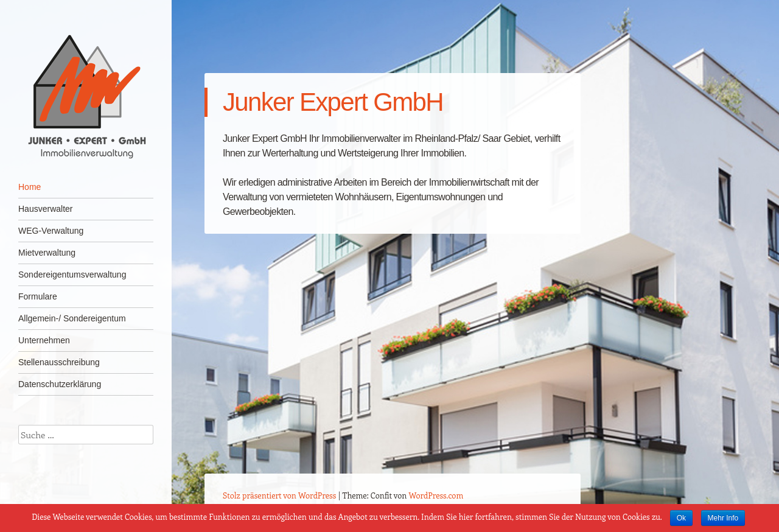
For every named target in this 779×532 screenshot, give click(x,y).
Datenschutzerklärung (60, 384)
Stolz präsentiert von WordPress (279, 495)
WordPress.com (436, 495)
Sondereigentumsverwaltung (72, 275)
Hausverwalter (45, 209)
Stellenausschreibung (59, 362)
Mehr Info (723, 518)
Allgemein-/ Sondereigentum (72, 318)
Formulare (38, 296)
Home (30, 187)
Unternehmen (44, 340)
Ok (681, 518)
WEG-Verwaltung (51, 231)
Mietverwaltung (47, 253)
